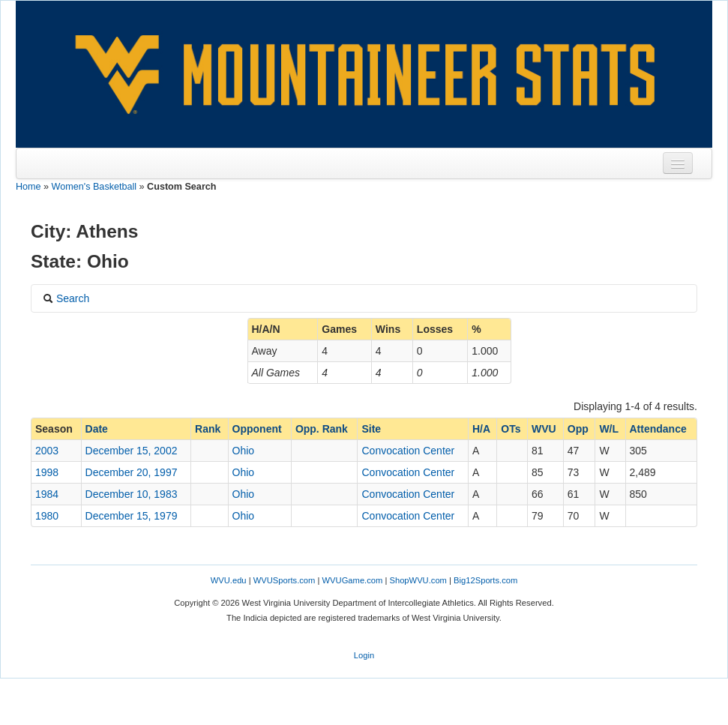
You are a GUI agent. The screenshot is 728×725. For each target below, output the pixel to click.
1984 (47, 494)
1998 (47, 472)
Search (66, 298)
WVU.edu (229, 580)
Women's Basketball (94, 187)
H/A (481, 429)
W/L (609, 429)
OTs (511, 429)
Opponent (257, 429)
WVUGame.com (353, 580)
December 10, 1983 (132, 494)
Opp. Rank (322, 429)
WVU (544, 429)
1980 (47, 516)
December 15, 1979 (132, 516)
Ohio (244, 451)
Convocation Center (408, 451)
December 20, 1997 (132, 472)
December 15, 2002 (132, 451)
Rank (208, 429)
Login (364, 655)
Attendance (658, 429)
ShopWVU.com (418, 580)
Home (28, 187)
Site (371, 429)
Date (97, 429)
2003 (47, 451)
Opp (578, 429)
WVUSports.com (285, 580)
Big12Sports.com (485, 580)
